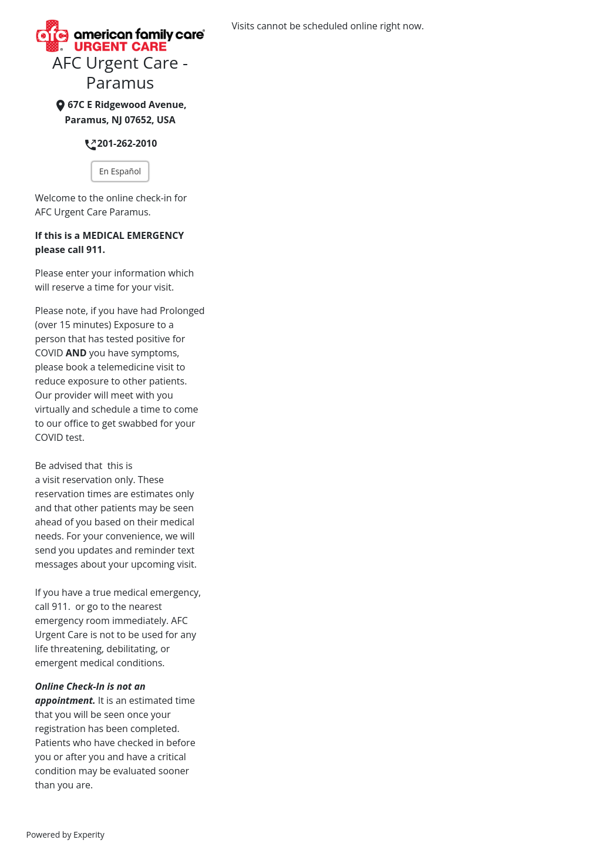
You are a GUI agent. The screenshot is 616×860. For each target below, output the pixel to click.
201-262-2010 (120, 143)
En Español (120, 171)
